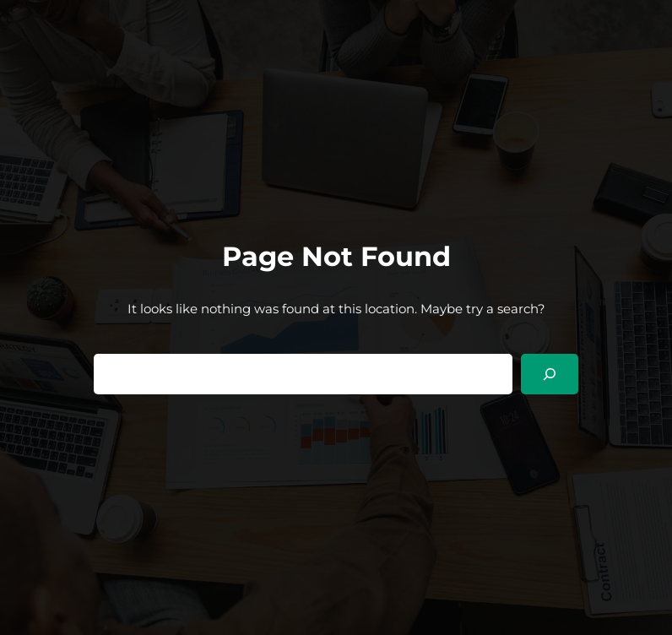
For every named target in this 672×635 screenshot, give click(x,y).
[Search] (550, 374)
